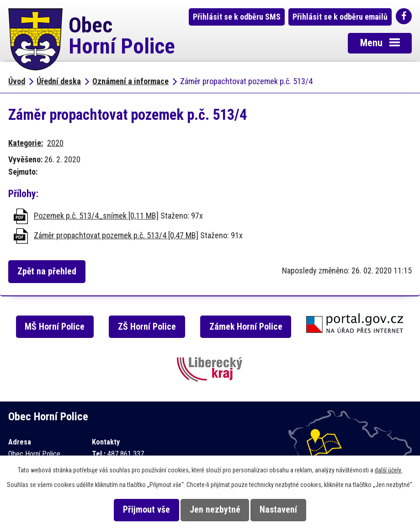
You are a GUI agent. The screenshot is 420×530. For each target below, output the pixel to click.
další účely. (388, 470)
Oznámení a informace (130, 81)
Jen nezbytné (215, 510)
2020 (55, 143)
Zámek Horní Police (246, 327)
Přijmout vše (146, 510)
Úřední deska (59, 81)
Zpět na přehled (47, 271)
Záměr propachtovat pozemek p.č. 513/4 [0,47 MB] (116, 235)
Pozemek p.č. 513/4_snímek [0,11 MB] (96, 216)
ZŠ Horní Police (147, 327)
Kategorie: (26, 143)
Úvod (17, 81)
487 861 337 (126, 454)
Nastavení (278, 510)
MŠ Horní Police (55, 327)
